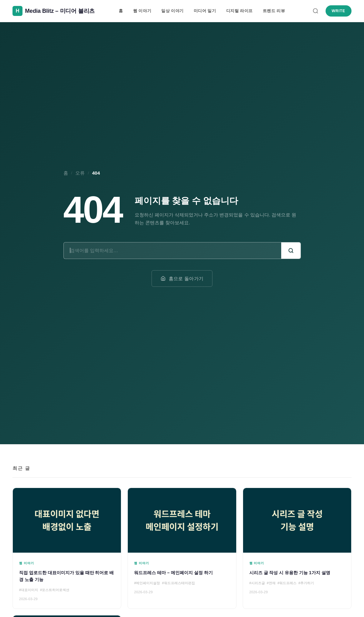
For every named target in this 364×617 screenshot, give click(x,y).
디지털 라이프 (239, 11)
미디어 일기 (205, 11)
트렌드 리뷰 (274, 11)
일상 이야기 (172, 11)
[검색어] (172, 250)
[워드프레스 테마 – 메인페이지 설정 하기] (182, 548)
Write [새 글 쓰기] (339, 11)
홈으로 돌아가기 (182, 279)
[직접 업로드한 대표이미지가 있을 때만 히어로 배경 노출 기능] (67, 548)
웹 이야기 (142, 11)
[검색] (316, 11)
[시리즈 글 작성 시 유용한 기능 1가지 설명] (297, 548)
